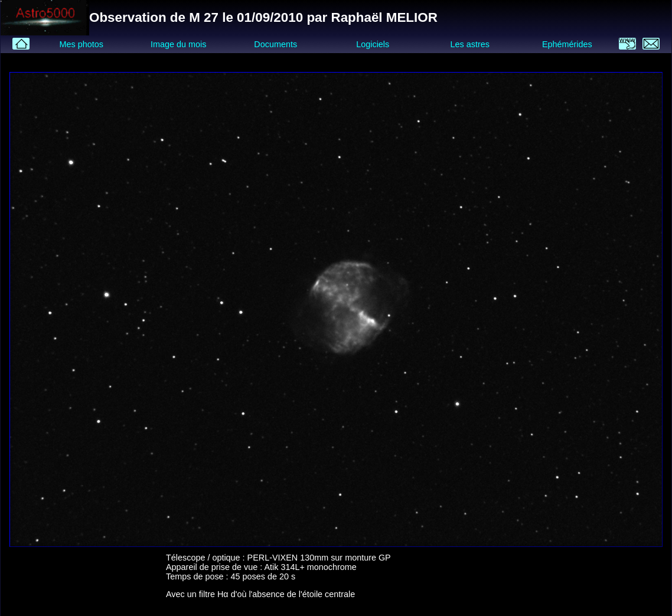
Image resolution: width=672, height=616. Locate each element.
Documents (275, 44)
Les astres (470, 44)
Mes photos (81, 44)
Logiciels (373, 44)
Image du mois (178, 44)
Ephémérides (567, 44)
